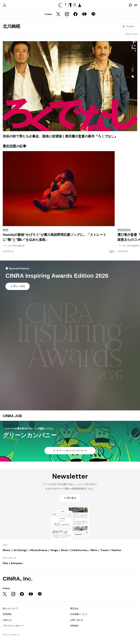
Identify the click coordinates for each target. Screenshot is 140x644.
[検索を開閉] (130, 5)
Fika (5, 563)
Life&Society (79, 550)
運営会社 (74, 609)
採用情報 (7, 614)
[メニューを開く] (136, 5)
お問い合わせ (77, 620)
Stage (54, 550)
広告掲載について (79, 614)
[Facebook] (75, 14)
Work (94, 550)
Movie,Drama (39, 550)
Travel (104, 550)
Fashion (116, 550)
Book (64, 550)
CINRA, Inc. (18, 579)
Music (7, 550)
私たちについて (10, 609)
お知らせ (7, 620)
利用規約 (74, 626)
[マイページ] (4, 5)
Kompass (17, 563)
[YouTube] (84, 14)
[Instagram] (67, 14)
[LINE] (93, 14)
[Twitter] (58, 14)
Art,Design (21, 550)
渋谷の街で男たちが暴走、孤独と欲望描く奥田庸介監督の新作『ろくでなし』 (60, 136)
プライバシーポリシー (14, 626)
